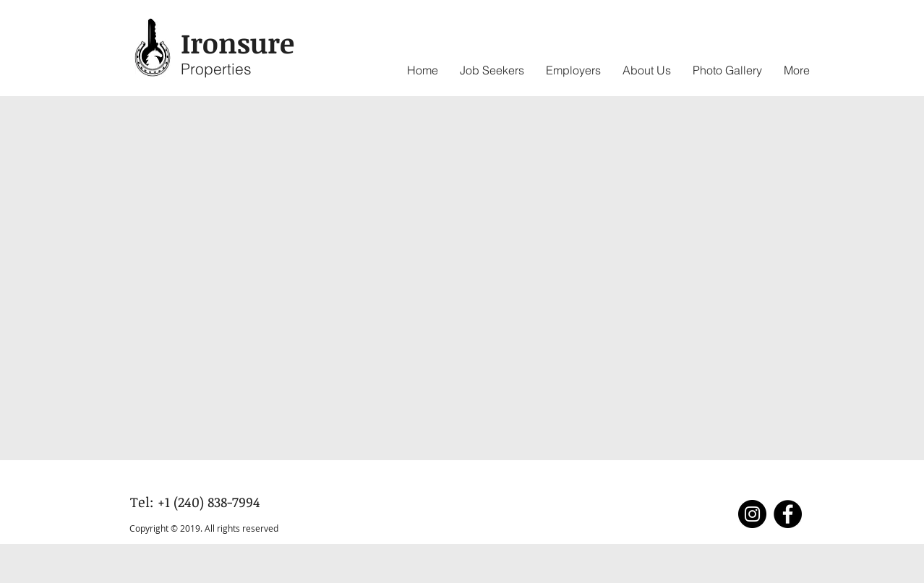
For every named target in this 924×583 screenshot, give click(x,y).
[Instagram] (752, 514)
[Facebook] (788, 514)
